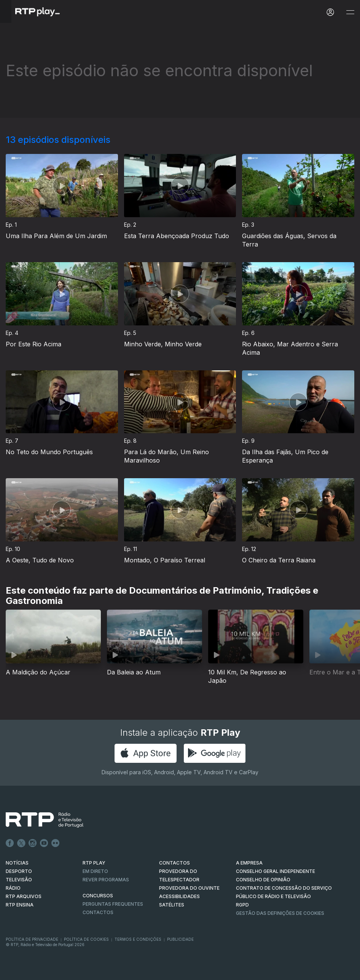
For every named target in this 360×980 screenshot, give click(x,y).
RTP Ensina (20, 905)
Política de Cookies (86, 939)
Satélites (172, 905)
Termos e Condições (138, 939)
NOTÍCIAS (17, 863)
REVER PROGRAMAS (106, 880)
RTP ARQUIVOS (24, 896)
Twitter (21, 843)
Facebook (10, 843)
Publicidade (180, 939)
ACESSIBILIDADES (179, 896)
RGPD (242, 905)
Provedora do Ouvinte (189, 888)
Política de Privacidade (32, 939)
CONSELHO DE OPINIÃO (263, 880)
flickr (56, 843)
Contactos (98, 912)
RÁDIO (13, 888)
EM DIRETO (95, 871)
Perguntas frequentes (113, 904)
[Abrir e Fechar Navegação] (350, 12)
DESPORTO (19, 871)
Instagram (33, 843)
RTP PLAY (94, 863)
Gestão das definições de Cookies (280, 913)
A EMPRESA (249, 863)
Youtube (44, 843)
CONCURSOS (98, 896)
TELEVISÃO (19, 880)
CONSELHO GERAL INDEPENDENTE (276, 871)
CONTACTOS (174, 863)
